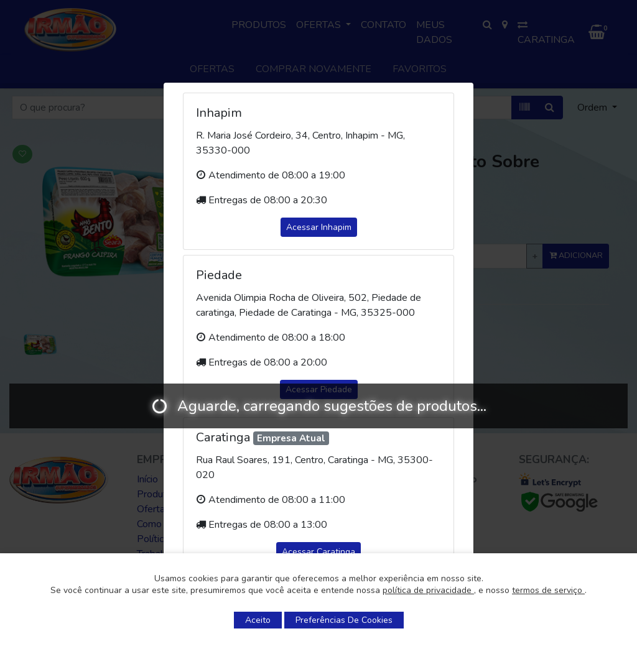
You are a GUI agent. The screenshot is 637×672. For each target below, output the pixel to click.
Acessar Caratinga (318, 552)
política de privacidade (428, 590)
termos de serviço (548, 590)
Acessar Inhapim (319, 227)
